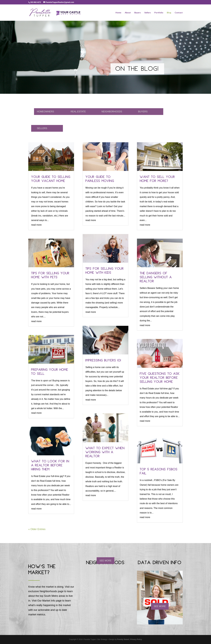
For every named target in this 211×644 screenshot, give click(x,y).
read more (36, 225)
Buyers (138, 13)
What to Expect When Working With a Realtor (105, 452)
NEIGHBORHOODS (112, 112)
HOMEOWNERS (45, 112)
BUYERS (143, 112)
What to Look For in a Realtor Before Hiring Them (50, 466)
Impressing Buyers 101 (103, 361)
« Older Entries (37, 529)
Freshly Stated (123, 639)
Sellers (148, 13)
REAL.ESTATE (78, 112)
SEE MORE (105, 561)
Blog (169, 13)
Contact (179, 13)
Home (118, 13)
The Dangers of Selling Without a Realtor (156, 278)
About (128, 13)
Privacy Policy (136, 639)
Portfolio (159, 13)
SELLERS (42, 128)
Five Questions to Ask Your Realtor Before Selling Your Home (160, 378)
